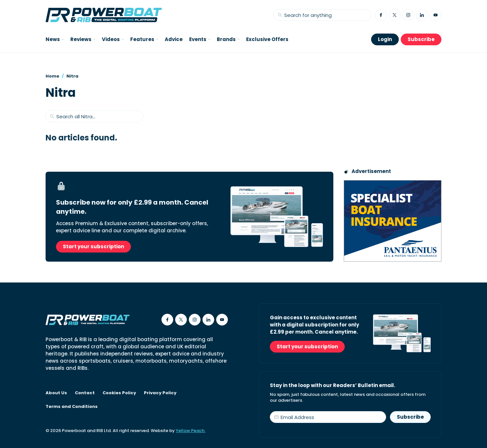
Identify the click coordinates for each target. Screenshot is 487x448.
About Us (56, 393)
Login (385, 39)
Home (52, 76)
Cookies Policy (119, 393)
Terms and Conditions (72, 407)
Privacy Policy (160, 393)
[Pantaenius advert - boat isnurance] (393, 221)
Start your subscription (93, 246)
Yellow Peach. (191, 431)
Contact (85, 393)
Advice (174, 39)
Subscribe (421, 39)
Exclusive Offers (267, 39)
